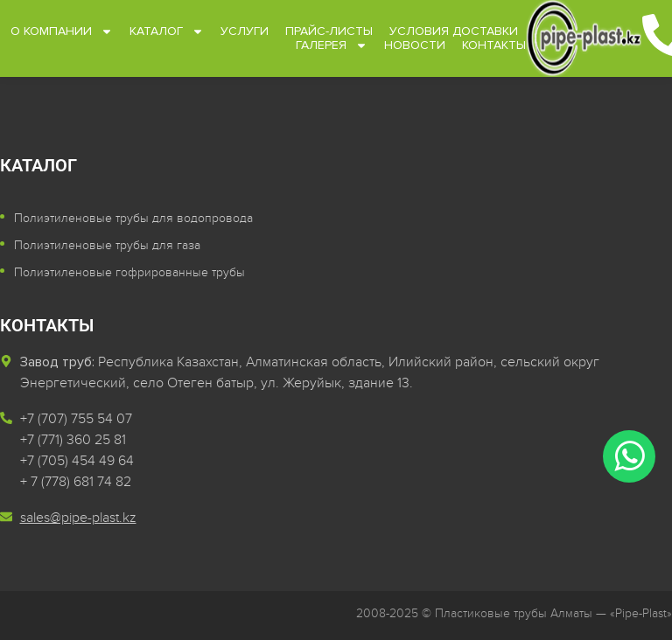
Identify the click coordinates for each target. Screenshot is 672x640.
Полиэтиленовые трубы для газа (107, 245)
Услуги (244, 31)
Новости (415, 45)
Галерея (332, 45)
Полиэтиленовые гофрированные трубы (129, 272)
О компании (61, 31)
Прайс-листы (328, 31)
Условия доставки (453, 31)
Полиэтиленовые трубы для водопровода (133, 218)
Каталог (166, 31)
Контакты (494, 45)
